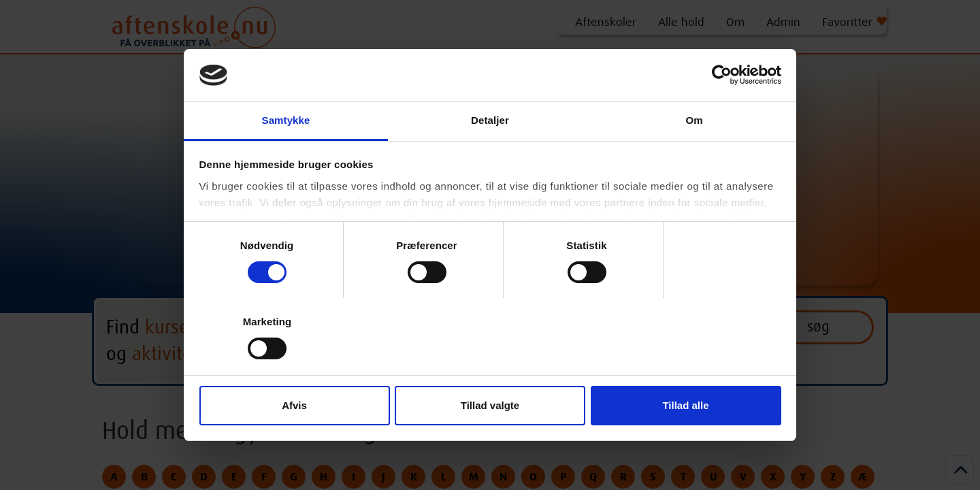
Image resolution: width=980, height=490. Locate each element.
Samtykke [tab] (286, 120)
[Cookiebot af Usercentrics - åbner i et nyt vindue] (722, 75)
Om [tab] (694, 120)
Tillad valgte (490, 405)
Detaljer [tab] (490, 120)
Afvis (294, 405)
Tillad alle (685, 405)
